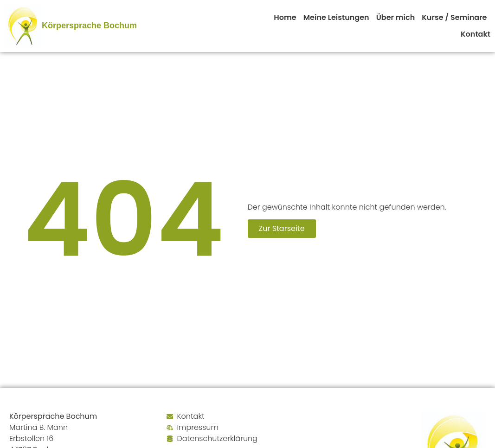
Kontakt (476, 34)
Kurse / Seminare (454, 17)
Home (285, 17)
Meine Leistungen (336, 17)
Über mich (396, 17)
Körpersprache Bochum (89, 26)
